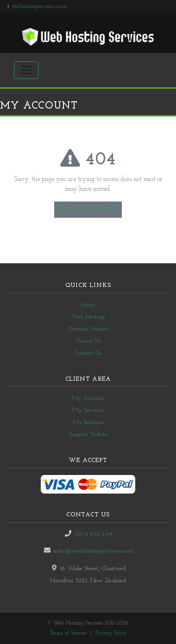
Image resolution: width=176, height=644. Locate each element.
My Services (88, 410)
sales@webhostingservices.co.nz (93, 551)
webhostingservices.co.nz (36, 7)
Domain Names (88, 329)
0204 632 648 (93, 534)
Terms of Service (68, 633)
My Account (88, 398)
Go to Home (88, 209)
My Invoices (88, 422)
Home (88, 305)
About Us (88, 341)
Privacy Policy (111, 633)
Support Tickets (88, 434)
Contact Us (88, 353)
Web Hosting (88, 317)
